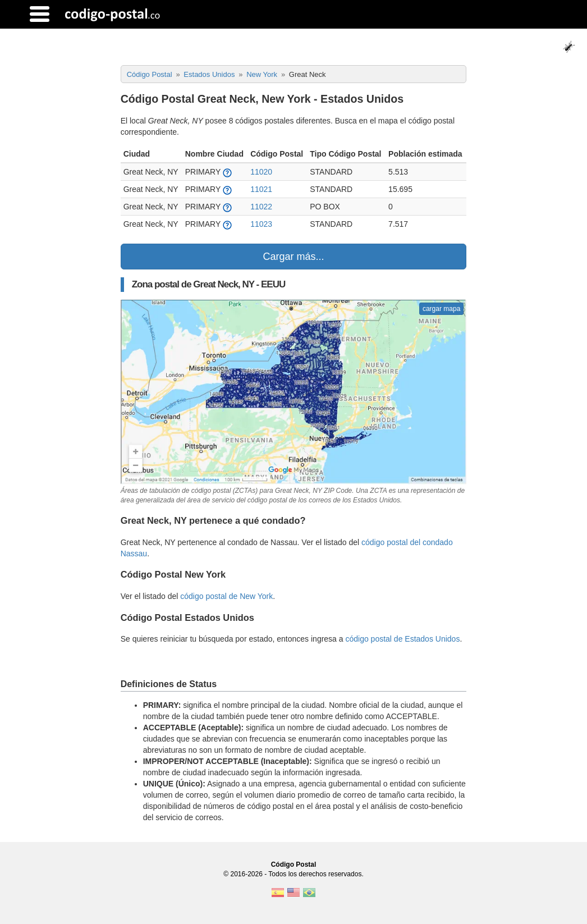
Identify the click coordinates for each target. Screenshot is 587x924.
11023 (261, 224)
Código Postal (294, 864)
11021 (261, 189)
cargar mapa (441, 309)
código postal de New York (226, 596)
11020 (261, 172)
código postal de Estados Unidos (402, 639)
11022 (261, 207)
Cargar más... (293, 257)
